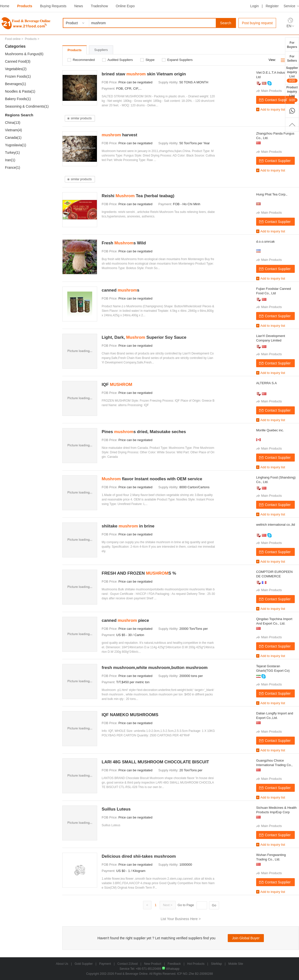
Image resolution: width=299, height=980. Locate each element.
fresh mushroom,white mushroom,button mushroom (155, 668)
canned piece (125, 620)
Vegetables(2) (16, 69)
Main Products (271, 91)
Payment (105, 964)
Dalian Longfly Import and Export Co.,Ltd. (275, 716)
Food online (13, 39)
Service (289, 6)
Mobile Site (236, 964)
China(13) (13, 123)
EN (289, 26)
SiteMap (217, 964)
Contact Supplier (278, 100)
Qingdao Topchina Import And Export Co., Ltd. (274, 621)
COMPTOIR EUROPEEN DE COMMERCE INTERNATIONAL (274, 574)
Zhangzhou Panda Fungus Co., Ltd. (275, 136)
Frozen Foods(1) (18, 76)
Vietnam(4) (13, 130)
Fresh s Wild (124, 243)
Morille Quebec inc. (270, 430)
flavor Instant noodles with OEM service (152, 479)
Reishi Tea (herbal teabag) (138, 196)
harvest (119, 135)
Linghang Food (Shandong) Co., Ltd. (276, 480)
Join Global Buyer (246, 938)
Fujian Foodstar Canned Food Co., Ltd (273, 291)
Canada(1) (13, 138)
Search (225, 23)
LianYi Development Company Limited (271, 338)
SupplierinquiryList (292, 74)
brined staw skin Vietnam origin (144, 74)
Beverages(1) (15, 84)
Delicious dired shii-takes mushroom (139, 856)
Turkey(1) (12, 153)
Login (254, 6)
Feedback (174, 964)
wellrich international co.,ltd (276, 525)
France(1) (13, 167)
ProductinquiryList (292, 94)
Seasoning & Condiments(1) (27, 106)
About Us (62, 964)
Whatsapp (171, 969)
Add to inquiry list (273, 109)
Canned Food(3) (18, 61)
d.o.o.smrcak (265, 242)
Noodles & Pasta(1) (20, 91)
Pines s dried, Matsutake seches (144, 432)
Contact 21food (127, 964)
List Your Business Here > (181, 919)
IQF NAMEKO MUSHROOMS (130, 715)
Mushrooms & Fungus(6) (24, 54)
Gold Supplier (84, 964)
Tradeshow (99, 6)
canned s (120, 290)
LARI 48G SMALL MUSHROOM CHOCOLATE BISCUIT (155, 762)
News (79, 6)
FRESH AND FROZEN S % (139, 573)
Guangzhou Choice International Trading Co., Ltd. (274, 763)
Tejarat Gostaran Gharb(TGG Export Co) (273, 668)
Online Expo (125, 6)
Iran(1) (10, 160)
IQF (117, 385)
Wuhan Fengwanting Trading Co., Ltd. (271, 857)
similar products (81, 118)
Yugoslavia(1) (16, 145)
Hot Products (196, 964)
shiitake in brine (128, 526)
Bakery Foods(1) (18, 99)
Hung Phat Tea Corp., (272, 194)
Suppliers (101, 50)
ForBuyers (292, 45)
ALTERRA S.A (266, 383)
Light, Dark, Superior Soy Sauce (144, 337)
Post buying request (257, 23)
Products (25, 6)
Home (5, 6)
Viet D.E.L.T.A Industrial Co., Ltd (277, 75)
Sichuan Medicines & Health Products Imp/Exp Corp (276, 810)
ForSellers (292, 59)
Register (272, 6)
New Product (153, 964)
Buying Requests (53, 6)
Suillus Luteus (116, 809)
